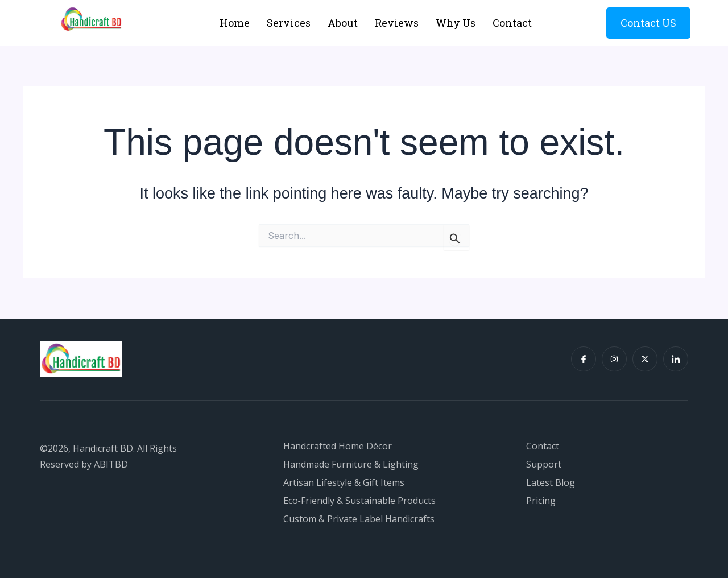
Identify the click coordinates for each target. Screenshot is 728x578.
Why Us (456, 23)
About (343, 23)
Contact (512, 23)
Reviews (397, 23)
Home (235, 23)
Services (289, 23)
